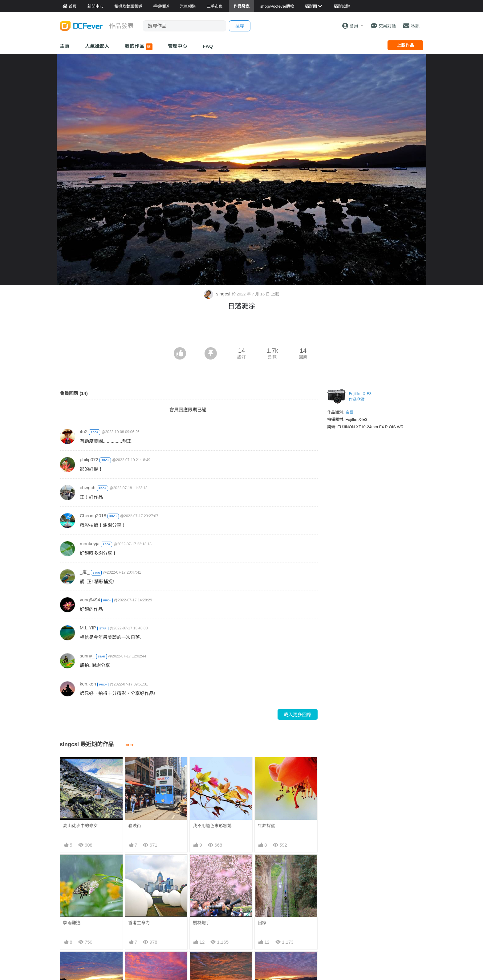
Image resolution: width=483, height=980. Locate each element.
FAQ (208, 46)
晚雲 (262, 963)
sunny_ (87, 656)
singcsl (218, 294)
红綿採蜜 (266, 826)
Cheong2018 (93, 516)
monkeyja (90, 544)
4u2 (84, 431)
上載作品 (405, 45)
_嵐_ (85, 572)
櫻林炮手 (201, 923)
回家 (262, 923)
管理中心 (178, 46)
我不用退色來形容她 (212, 826)
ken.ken (88, 684)
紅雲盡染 (201, 963)
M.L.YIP (88, 628)
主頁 (65, 46)
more (130, 745)
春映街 (135, 826)
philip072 (89, 460)
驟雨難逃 (72, 923)
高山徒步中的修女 (80, 826)
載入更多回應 (298, 715)
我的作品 (138, 47)
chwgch (88, 488)
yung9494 (90, 600)
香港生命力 (139, 923)
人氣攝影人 (97, 46)
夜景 (350, 412)
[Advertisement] (241, 330)
